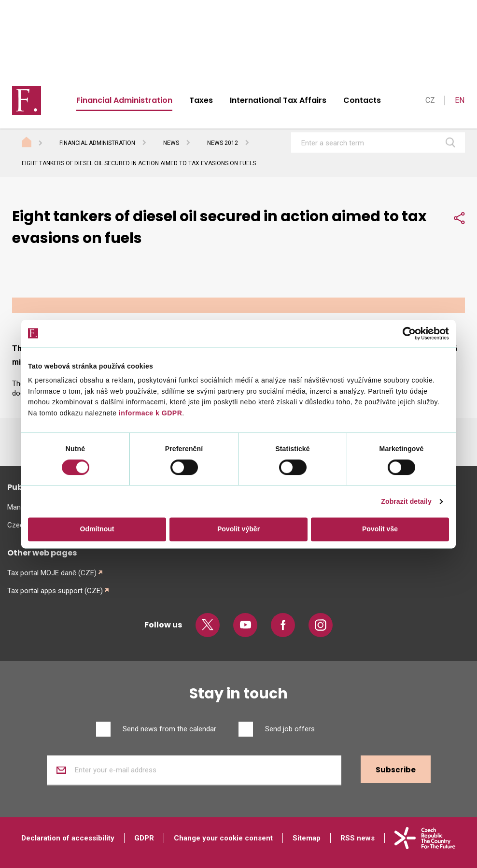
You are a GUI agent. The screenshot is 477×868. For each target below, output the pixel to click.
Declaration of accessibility (68, 838)
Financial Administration (124, 100)
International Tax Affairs (278, 100)
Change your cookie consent (223, 838)
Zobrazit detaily (406, 502)
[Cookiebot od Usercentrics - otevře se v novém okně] (407, 333)
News (171, 143)
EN (460, 100)
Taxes (201, 100)
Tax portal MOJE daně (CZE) (52, 573)
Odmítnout (97, 529)
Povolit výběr (238, 529)
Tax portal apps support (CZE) (55, 591)
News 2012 (223, 143)
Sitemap (307, 838)
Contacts (362, 100)
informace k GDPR (150, 413)
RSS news (358, 838)
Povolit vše (380, 529)
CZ (430, 100)
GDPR (144, 838)
